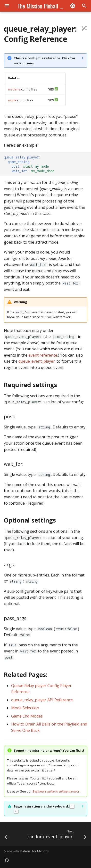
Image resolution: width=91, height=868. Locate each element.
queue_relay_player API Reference (42, 700)
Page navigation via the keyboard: (44, 809)
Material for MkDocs (34, 851)
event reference (43, 355)
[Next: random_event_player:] (56, 835)
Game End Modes (27, 716)
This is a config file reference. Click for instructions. (45, 60)
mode (12, 100)
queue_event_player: (37, 361)
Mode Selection (25, 708)
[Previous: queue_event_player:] (7, 835)
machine (14, 89)
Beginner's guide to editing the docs (56, 791)
